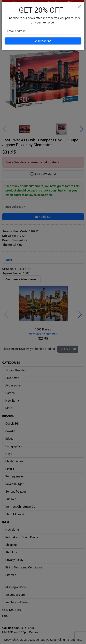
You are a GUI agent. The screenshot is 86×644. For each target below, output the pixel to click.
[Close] (79, 7)
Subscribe (43, 41)
